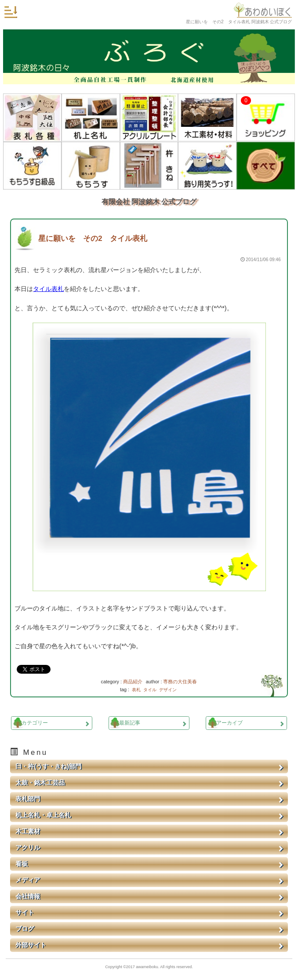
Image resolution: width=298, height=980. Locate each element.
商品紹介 (133, 682)
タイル (150, 690)
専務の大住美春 (180, 682)
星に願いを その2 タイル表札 (93, 239)
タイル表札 (48, 289)
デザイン (168, 690)
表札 (136, 690)
